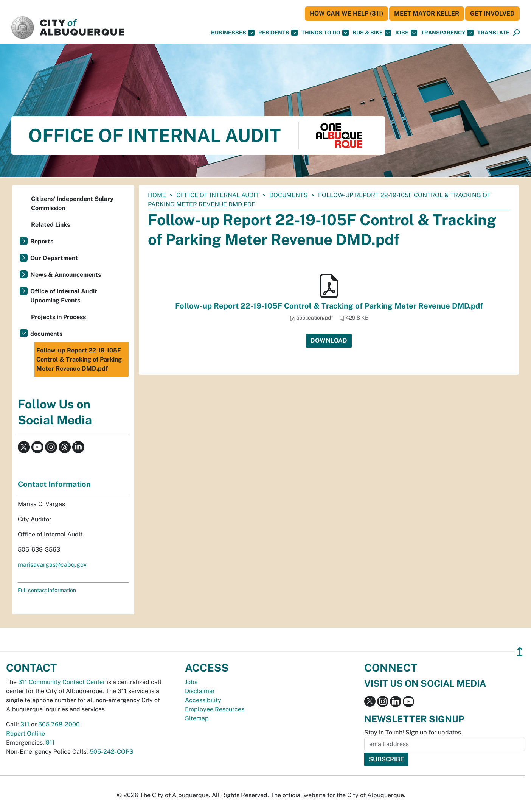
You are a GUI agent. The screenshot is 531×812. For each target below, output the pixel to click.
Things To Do (325, 33)
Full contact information (47, 590)
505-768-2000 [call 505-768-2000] (59, 724)
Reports (42, 241)
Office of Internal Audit (218, 195)
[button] (493, 33)
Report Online (26, 733)
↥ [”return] (520, 652)
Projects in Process (58, 317)
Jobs (406, 33)
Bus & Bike (372, 33)
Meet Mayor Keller (427, 13)
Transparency (447, 33)
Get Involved (492, 13)
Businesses (233, 33)
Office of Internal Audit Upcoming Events (64, 296)
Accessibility (203, 700)
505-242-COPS (112, 752)
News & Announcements (66, 275)
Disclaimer (200, 691)
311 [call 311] (25, 724)
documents (289, 195)
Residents (278, 33)
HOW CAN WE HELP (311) (346, 13)
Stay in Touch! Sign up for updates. (413, 732)
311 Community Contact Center (62, 682)
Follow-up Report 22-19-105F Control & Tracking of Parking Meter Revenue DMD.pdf (329, 306)
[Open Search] (516, 33)
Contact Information (54, 484)
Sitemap (197, 718)
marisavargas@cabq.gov (52, 565)
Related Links (50, 225)
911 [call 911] (50, 743)
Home (157, 195)
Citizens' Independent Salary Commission (72, 203)
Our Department (54, 258)
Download (329, 341)
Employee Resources (215, 709)
